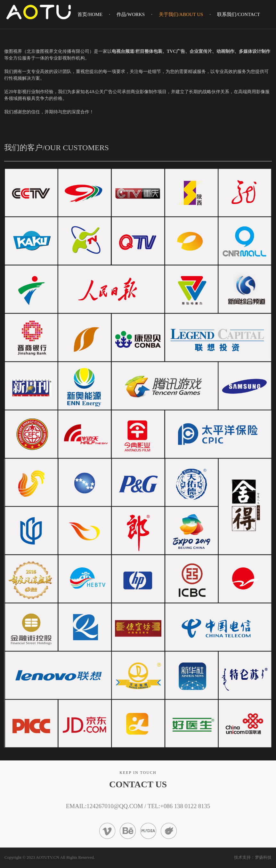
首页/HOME (90, 14)
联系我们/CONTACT (239, 14)
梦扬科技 (263, 857)
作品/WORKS (131, 14)
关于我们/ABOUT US (181, 14)
